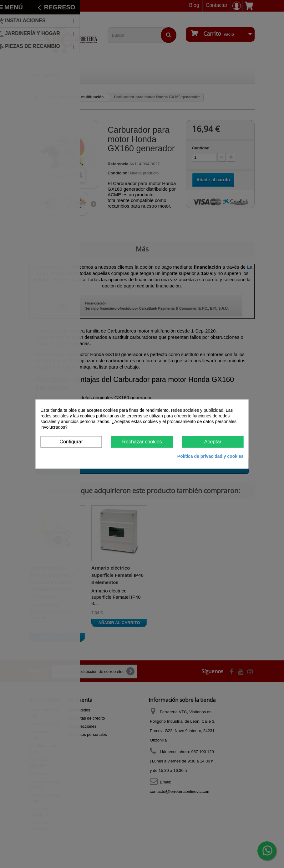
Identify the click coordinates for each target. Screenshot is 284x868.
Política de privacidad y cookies (210, 456)
